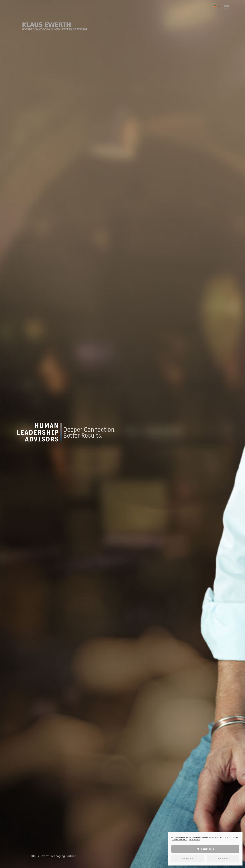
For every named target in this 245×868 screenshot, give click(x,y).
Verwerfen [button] (188, 861)
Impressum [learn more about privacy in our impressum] (194, 842)
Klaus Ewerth (55, 26)
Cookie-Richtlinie (179, 842)
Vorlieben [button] (223, 861)
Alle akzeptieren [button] (205, 851)
